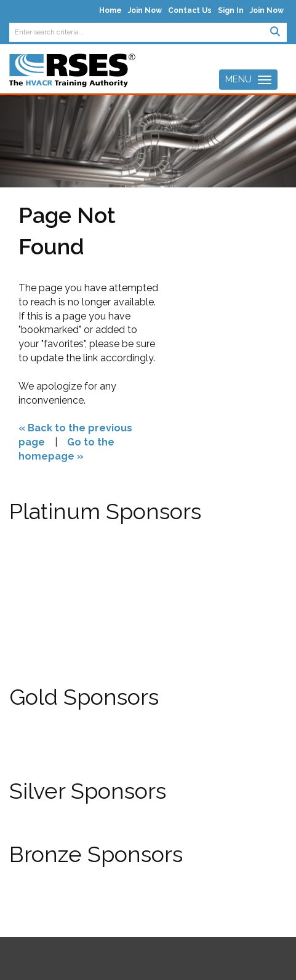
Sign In (231, 10)
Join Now (145, 10)
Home (110, 10)
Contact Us (190, 10)
